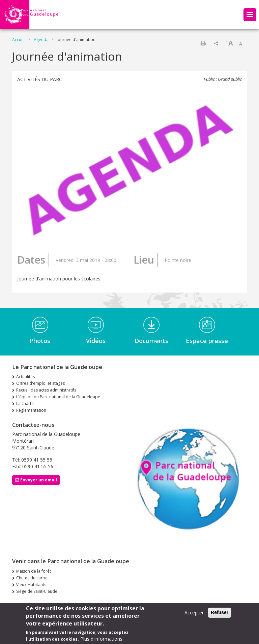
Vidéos (96, 341)
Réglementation (31, 410)
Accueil (19, 40)
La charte (25, 403)
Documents (151, 341)
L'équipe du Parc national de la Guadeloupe (58, 397)
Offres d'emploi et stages (40, 383)
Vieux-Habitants (31, 585)
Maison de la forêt (34, 571)
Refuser (220, 615)
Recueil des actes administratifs (46, 390)
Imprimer (203, 43)
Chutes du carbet (33, 578)
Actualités (25, 377)
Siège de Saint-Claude (37, 591)
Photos (40, 341)
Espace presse (207, 341)
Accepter (194, 615)
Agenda (41, 40)
